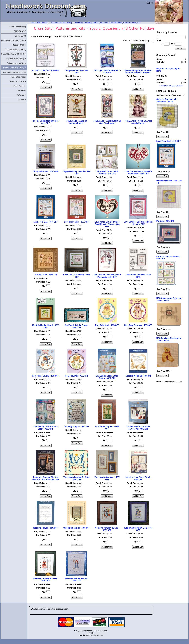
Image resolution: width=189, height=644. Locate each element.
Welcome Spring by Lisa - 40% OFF (138, 529)
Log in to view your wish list (171, 86)
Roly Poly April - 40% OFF (107, 325)
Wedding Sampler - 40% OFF (77, 528)
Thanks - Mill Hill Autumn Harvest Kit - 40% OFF (138, 428)
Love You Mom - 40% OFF (46, 275)
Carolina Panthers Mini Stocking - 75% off (167, 100)
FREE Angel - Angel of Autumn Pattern (77, 122)
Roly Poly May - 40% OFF (77, 376)
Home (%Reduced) (39, 23)
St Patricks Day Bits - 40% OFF (107, 428)
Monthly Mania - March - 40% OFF (46, 326)
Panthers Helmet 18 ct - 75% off (169, 182)
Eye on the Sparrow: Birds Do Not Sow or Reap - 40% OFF (138, 72)
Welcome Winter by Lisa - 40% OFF (77, 580)
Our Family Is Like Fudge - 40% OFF (77, 326)
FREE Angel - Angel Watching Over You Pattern (107, 122)
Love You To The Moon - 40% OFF (77, 276)
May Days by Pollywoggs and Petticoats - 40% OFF (107, 276)
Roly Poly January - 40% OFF (46, 376)
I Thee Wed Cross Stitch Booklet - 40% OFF (107, 173)
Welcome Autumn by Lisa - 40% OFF (107, 529)
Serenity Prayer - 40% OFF (77, 427)
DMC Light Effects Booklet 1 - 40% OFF (107, 72)
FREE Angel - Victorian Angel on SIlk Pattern (138, 122)
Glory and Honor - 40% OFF (46, 171)
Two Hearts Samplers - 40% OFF (107, 478)
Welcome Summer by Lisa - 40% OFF (46, 580)
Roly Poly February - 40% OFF (138, 325)
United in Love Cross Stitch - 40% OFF (138, 478)
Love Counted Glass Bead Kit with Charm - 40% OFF (138, 173)
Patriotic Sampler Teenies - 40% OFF (169, 257)
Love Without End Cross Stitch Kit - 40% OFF (138, 223)
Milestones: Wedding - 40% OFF (138, 276)
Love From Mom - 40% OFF (77, 222)
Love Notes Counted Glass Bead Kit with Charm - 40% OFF (107, 224)
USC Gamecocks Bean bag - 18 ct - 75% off (170, 299)
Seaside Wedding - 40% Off (138, 376)
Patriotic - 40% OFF (165, 221)
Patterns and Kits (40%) (61, 23)
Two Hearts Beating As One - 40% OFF (77, 478)
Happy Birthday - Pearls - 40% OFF (77, 173)
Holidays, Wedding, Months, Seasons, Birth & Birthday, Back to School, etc (108, 23)
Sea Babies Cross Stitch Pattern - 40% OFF (107, 377)
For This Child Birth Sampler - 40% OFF (46, 122)
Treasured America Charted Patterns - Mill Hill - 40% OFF (46, 478)
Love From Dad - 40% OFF (45, 222)
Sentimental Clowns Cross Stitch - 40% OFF (45, 428)
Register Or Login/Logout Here (168, 70)
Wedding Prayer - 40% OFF (46, 528)
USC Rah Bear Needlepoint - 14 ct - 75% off (170, 339)
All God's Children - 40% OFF (46, 70)
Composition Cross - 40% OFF (77, 72)
